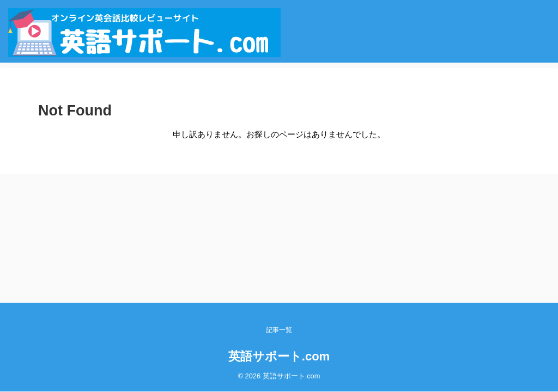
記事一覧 (279, 330)
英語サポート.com (279, 356)
